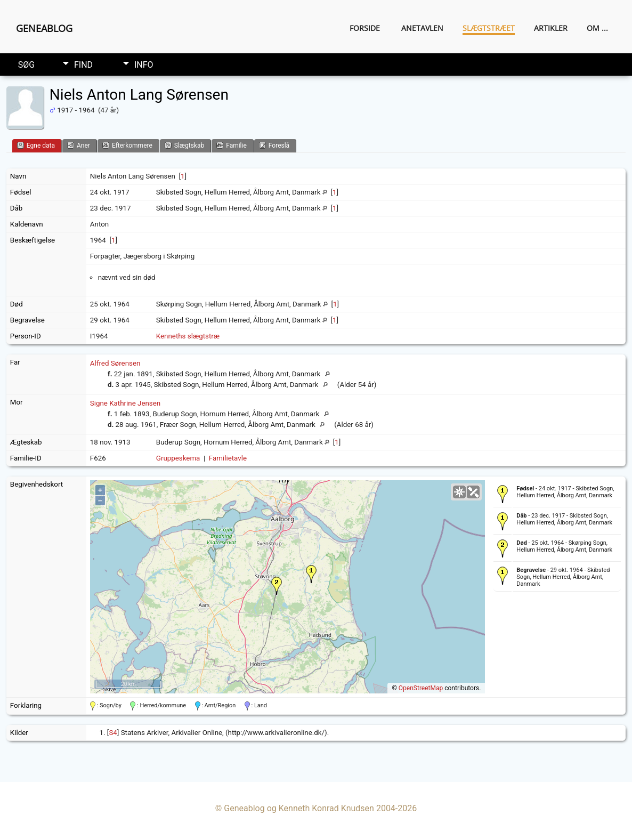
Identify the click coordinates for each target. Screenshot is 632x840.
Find (83, 65)
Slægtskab (184, 145)
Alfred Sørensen (115, 363)
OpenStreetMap (421, 688)
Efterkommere (127, 145)
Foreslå (274, 145)
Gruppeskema (178, 458)
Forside (365, 28)
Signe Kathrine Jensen (125, 403)
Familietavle (228, 458)
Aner (79, 145)
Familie (232, 145)
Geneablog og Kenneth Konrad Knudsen (299, 808)
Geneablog (44, 28)
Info (144, 65)
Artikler (551, 28)
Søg (26, 65)
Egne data (36, 145)
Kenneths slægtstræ (188, 336)
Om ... (597, 28)
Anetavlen (422, 28)
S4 (113, 733)
